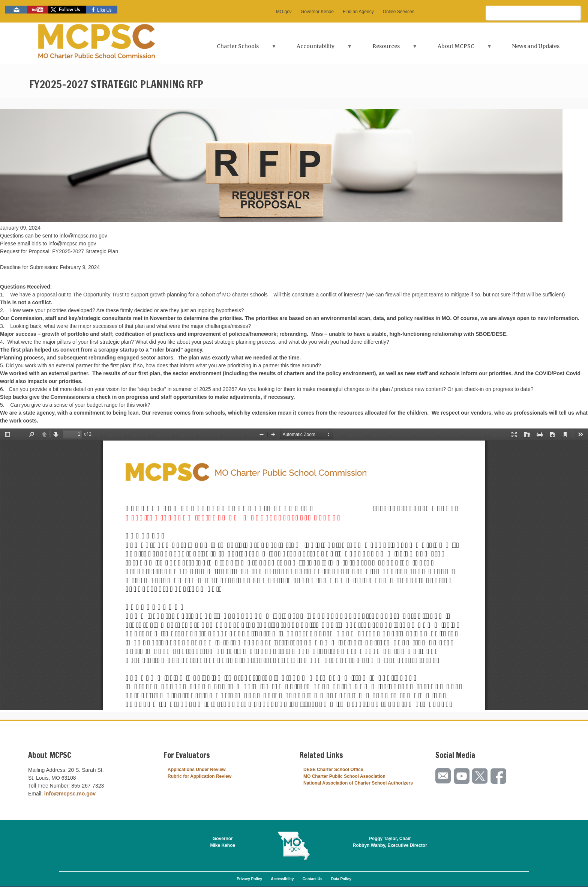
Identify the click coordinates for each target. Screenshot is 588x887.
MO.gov (284, 12)
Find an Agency (358, 12)
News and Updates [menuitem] (536, 46)
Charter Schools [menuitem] (238, 49)
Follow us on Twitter (67, 10)
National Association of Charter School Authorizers (358, 783)
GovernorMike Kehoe (223, 842)
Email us (16, 10)
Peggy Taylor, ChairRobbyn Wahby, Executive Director (390, 842)
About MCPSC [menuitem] (457, 49)
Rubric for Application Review (199, 776)
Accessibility (282, 879)
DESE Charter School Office (333, 770)
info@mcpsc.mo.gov (70, 794)
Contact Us (313, 879)
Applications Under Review (197, 770)
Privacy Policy (249, 879)
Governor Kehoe (317, 12)
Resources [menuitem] (387, 49)
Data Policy (341, 879)
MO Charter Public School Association (344, 776)
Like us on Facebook (102, 10)
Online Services (399, 12)
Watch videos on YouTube (38, 10)
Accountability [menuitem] (316, 49)
